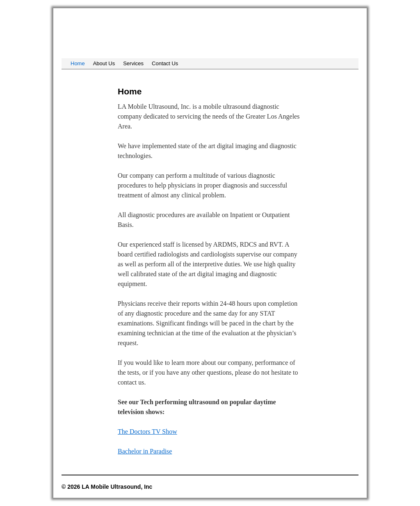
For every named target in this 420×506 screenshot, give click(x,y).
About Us (104, 63)
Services (133, 63)
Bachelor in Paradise (145, 451)
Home (78, 63)
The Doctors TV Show (147, 432)
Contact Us (165, 63)
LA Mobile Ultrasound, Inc (124, 32)
